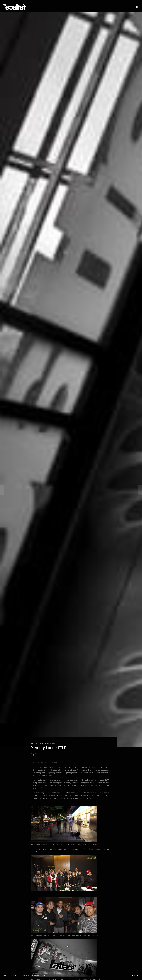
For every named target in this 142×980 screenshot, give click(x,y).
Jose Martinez (44, 743)
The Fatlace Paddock (34, 976)
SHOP (16, 976)
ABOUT (44, 976)
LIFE (32, 743)
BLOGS (11, 976)
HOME (5, 976)
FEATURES (23, 976)
